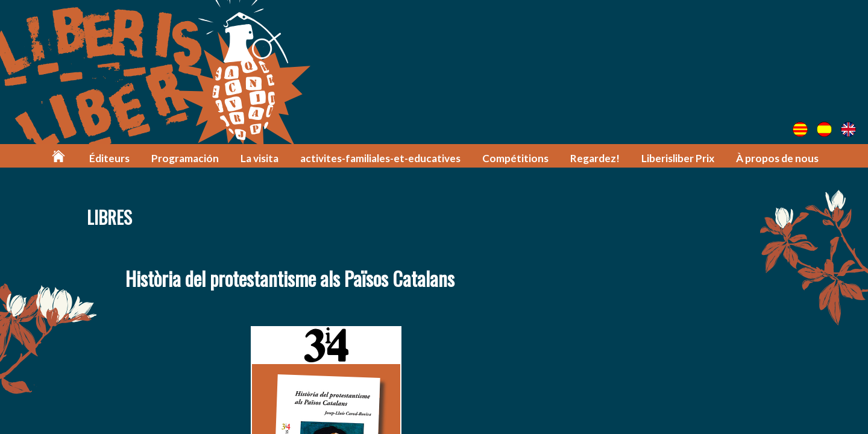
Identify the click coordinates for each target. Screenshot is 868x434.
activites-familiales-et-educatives (380, 158)
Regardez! (595, 158)
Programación (185, 158)
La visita (259, 158)
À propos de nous (777, 158)
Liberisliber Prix (678, 158)
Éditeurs (109, 158)
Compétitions (515, 158)
